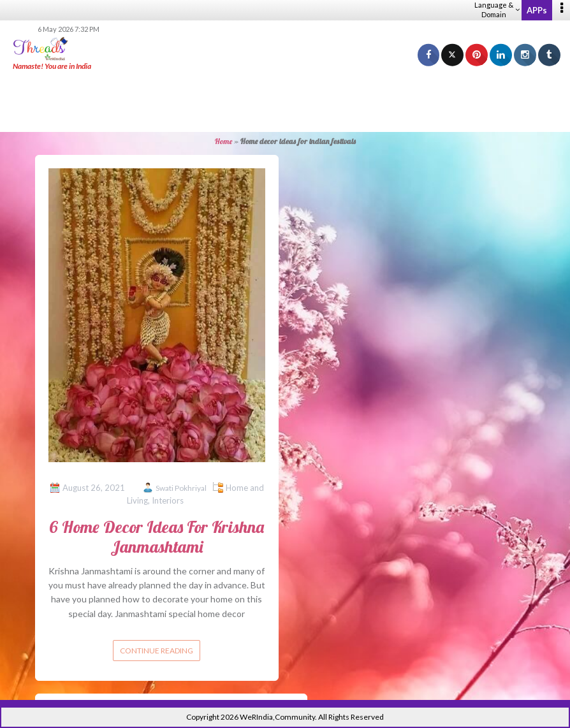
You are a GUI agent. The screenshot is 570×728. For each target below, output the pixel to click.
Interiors (168, 500)
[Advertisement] (285, 102)
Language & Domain (497, 10)
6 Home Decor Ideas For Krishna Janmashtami (157, 537)
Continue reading (157, 651)
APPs (537, 10)
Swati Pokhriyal (181, 488)
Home (223, 141)
